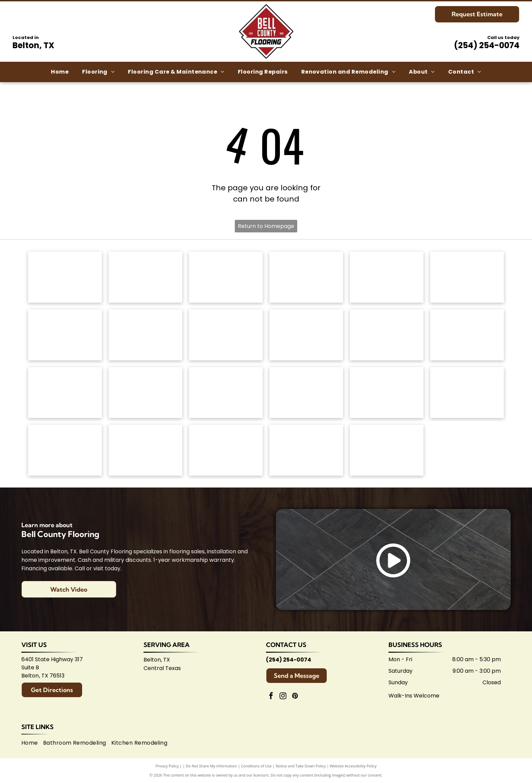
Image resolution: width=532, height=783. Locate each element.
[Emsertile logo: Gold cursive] (65, 393)
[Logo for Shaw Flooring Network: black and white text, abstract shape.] (387, 450)
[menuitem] (60, 72)
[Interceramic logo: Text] (145, 393)
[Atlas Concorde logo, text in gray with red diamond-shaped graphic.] (387, 335)
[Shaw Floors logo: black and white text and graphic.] (226, 277)
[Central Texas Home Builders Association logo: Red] (306, 450)
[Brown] (306, 393)
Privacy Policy (167, 766)
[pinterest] (295, 697)
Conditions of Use (256, 766)
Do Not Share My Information (212, 766)
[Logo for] (145, 335)
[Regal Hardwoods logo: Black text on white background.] (65, 335)
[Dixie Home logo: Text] (467, 277)
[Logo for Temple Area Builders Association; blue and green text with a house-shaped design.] (226, 450)
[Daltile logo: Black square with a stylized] (467, 335)
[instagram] (283, 697)
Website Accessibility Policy (353, 766)
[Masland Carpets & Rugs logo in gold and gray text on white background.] (387, 277)
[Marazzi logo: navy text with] (226, 393)
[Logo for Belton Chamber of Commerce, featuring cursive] (145, 450)
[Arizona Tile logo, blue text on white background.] (65, 450)
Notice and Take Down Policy (301, 766)
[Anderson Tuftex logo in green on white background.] (65, 277)
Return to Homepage (266, 226)
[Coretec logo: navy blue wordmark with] (306, 335)
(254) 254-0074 (487, 45)
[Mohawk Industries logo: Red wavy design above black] (145, 277)
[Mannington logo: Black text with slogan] (226, 335)
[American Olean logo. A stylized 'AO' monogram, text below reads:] (467, 393)
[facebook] (271, 697)
